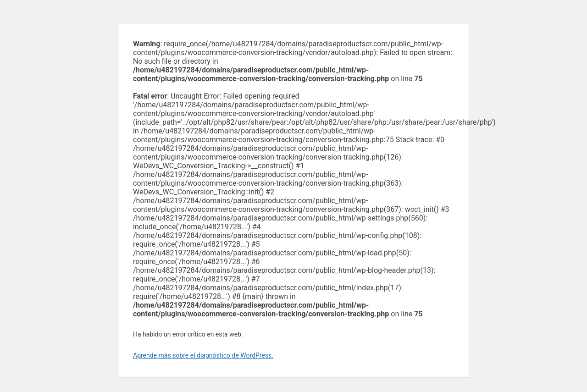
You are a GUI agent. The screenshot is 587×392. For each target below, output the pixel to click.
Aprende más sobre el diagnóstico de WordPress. (203, 355)
